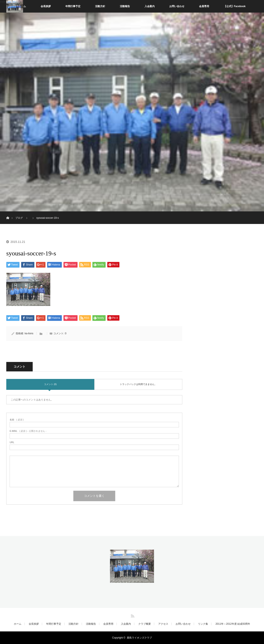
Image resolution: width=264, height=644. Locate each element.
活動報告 (125, 6)
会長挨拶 (46, 6)
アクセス (163, 624)
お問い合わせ (177, 6)
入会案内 (150, 6)
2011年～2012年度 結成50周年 (233, 624)
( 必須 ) (17, 420)
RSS (132, 615)
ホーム (18, 624)
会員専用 (204, 6)
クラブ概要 (145, 624)
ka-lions (29, 333)
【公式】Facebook (235, 6)
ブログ (19, 218)
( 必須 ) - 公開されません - (28, 431)
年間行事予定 (73, 6)
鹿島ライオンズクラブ (139, 638)
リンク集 (203, 624)
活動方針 (100, 6)
